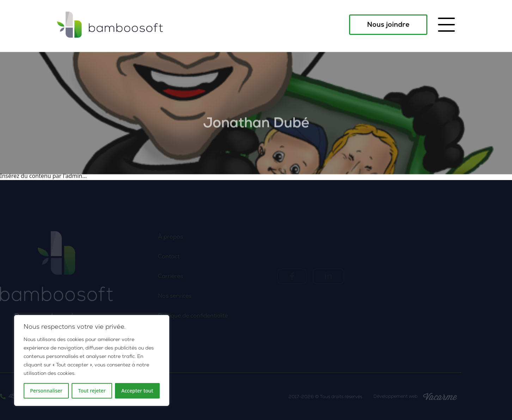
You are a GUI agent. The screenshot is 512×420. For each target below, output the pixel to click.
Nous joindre (388, 24)
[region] (92, 360)
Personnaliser (46, 391)
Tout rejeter (92, 391)
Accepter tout (137, 391)
